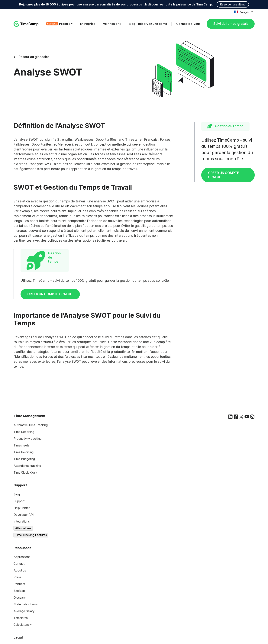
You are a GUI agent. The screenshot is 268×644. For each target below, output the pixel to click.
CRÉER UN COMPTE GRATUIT (224, 175)
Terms (18, 590)
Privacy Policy (169, 640)
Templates (21, 561)
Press (17, 521)
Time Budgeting (24, 402)
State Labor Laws (26, 548)
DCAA (18, 617)
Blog (132, 24)
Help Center (22, 451)
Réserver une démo (233, 4)
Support (19, 445)
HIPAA (18, 610)
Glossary (20, 541)
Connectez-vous (188, 24)
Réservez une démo (153, 24)
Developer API (24, 458)
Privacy (19, 597)
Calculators (21, 568)
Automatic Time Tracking (31, 369)
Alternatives (23, 472)
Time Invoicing (24, 396)
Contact (19, 507)
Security (19, 604)
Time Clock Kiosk (25, 416)
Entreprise (88, 24)
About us (20, 514)
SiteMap (19, 534)
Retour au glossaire (31, 57)
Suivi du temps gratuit (231, 24)
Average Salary (24, 555)
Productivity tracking (27, 382)
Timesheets (21, 389)
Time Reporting (24, 375)
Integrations (22, 465)
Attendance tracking (27, 409)
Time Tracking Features (31, 478)
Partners (19, 527)
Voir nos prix (112, 24)
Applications (22, 500)
